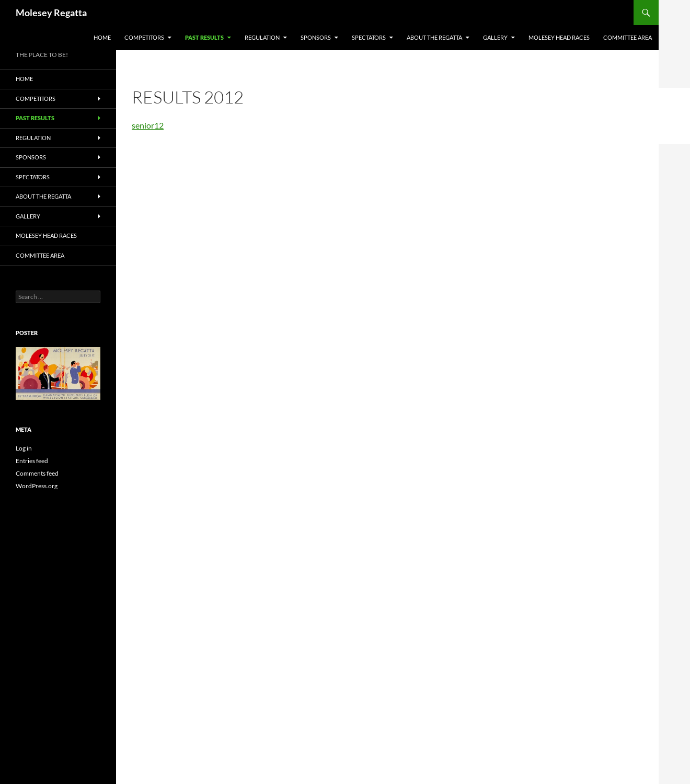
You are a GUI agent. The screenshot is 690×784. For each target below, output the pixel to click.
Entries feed (32, 461)
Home (102, 37)
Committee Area (628, 37)
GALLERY (495, 37)
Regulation (262, 37)
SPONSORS (316, 37)
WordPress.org (37, 486)
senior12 (148, 125)
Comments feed (37, 473)
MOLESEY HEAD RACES (559, 37)
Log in (24, 448)
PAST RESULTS (204, 37)
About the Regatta (434, 37)
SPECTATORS (369, 37)
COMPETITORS (144, 37)
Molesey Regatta (51, 13)
